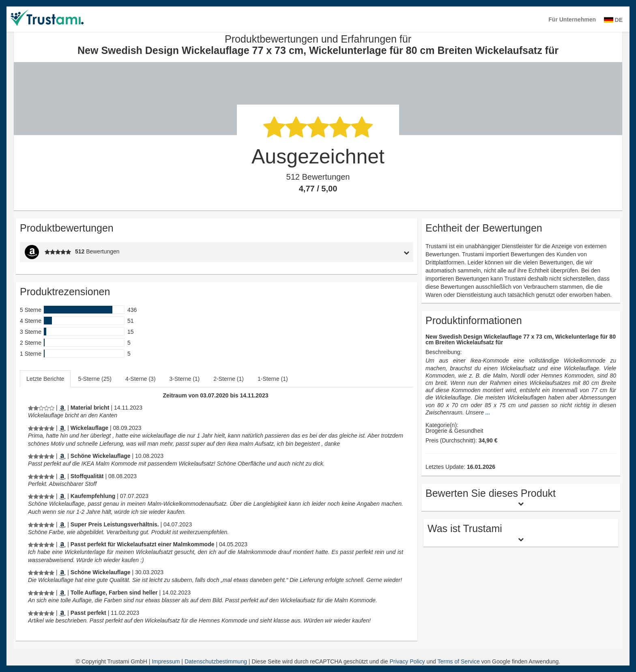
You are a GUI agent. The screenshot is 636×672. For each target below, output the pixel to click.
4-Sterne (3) (141, 379)
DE (613, 20)
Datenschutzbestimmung (217, 661)
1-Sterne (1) (273, 379)
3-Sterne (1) (185, 379)
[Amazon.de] (62, 408)
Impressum (167, 661)
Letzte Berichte (45, 379)
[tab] (363, 252)
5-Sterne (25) (95, 379)
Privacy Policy (407, 661)
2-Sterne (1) (229, 379)
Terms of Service (458, 661)
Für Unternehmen (572, 19)
